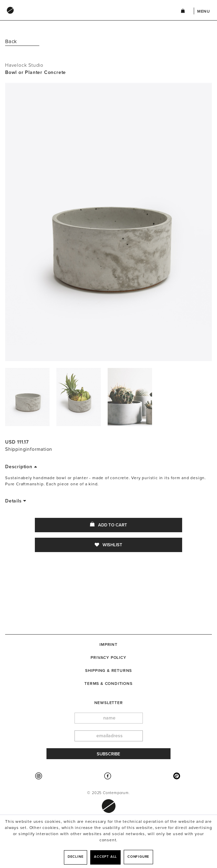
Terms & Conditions (108, 684)
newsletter (109, 703)
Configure (138, 857)
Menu (204, 11)
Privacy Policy (108, 658)
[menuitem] (86, 17)
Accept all (105, 857)
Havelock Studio (24, 65)
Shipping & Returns (108, 671)
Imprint (108, 644)
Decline (76, 857)
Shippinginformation (29, 449)
